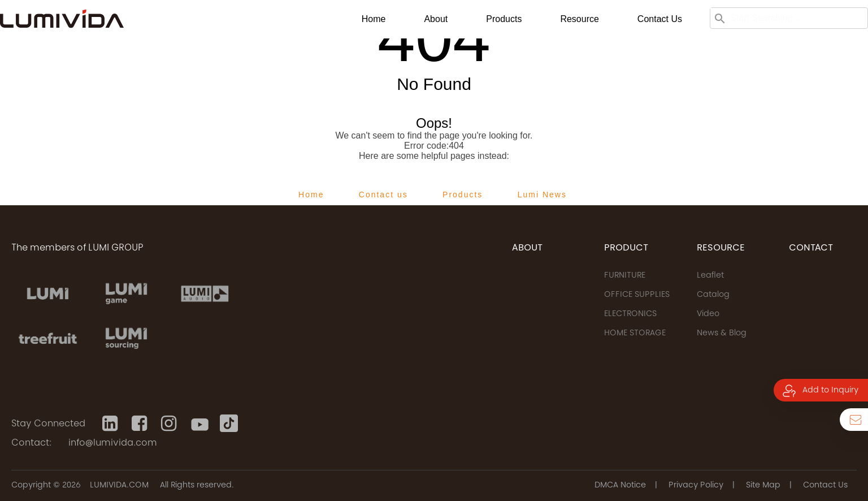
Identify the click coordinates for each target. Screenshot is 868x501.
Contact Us (825, 486)
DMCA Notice (620, 486)
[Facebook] (141, 424)
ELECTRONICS (630, 314)
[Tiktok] (229, 424)
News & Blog (722, 334)
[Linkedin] (111, 424)
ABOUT (527, 248)
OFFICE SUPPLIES (637, 295)
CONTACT (811, 248)
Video (708, 314)
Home (374, 19)
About (436, 19)
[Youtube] (199, 424)
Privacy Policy (696, 486)
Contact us (660, 19)
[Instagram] (170, 424)
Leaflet (710, 276)
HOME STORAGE (635, 334)
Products (504, 19)
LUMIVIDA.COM (119, 486)
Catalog (713, 295)
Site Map (763, 486)
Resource (579, 19)
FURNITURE (625, 276)
